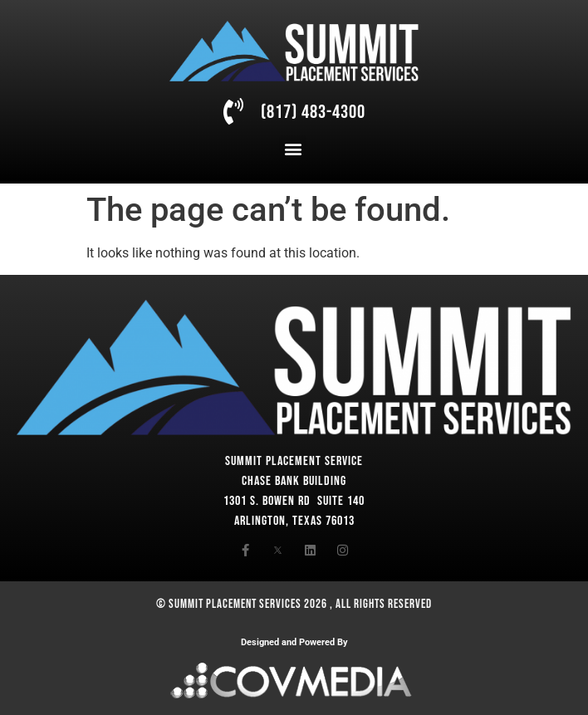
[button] (293, 149)
